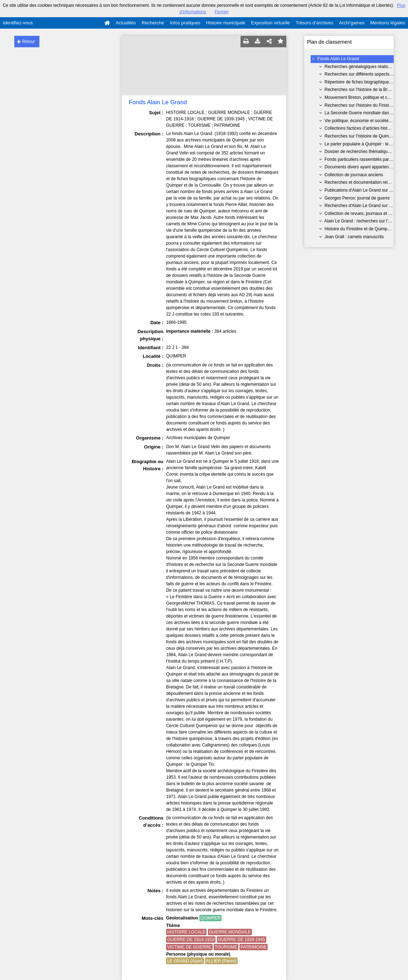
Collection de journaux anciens (354, 175)
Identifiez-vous (18, 23)
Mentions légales (388, 23)
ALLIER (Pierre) (221, 961)
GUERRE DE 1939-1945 (242, 940)
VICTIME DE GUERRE (189, 947)
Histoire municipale (226, 23)
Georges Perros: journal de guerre (357, 198)
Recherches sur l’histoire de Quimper (360, 136)
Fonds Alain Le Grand (338, 59)
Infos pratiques (185, 23)
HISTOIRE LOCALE (186, 932)
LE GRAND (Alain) (185, 961)
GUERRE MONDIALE (230, 932)
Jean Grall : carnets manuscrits (354, 237)
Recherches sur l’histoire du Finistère (360, 105)
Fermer (222, 12)
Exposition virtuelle (271, 23)
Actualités (126, 23)
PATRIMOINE (254, 947)
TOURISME (226, 947)
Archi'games (352, 23)
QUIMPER (210, 918)
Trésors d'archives (314, 23)
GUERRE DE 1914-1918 (191, 940)
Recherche (153, 23)
